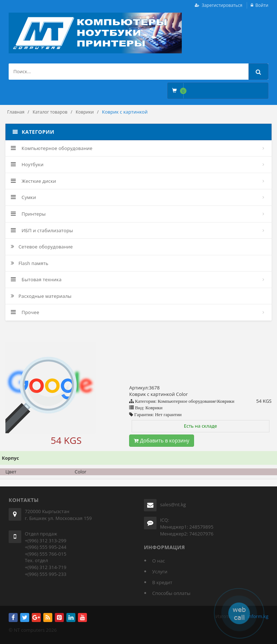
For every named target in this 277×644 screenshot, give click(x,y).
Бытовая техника (36, 279)
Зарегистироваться (222, 5)
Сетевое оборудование (42, 247)
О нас (159, 561)
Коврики (85, 112)
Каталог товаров (50, 112)
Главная (16, 112)
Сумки (23, 197)
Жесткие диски (34, 181)
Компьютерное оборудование (52, 148)
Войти (262, 5)
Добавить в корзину (162, 440)
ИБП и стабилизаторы (42, 230)
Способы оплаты (171, 593)
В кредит (162, 582)
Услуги (160, 572)
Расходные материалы (41, 296)
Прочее (25, 312)
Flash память (30, 263)
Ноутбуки (27, 164)
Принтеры (28, 214)
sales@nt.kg (173, 504)
